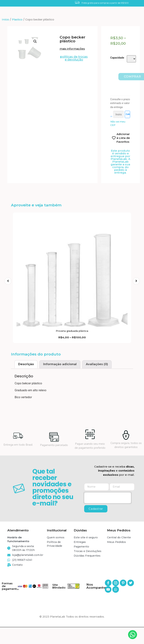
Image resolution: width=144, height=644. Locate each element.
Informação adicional (60, 377)
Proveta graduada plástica (72, 344)
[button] (73, 49)
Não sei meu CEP (118, 131)
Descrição (26, 377)
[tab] (26, 378)
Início (5, 20)
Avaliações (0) (97, 377)
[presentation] (108, 511)
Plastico (17, 20)
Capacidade (117, 58)
